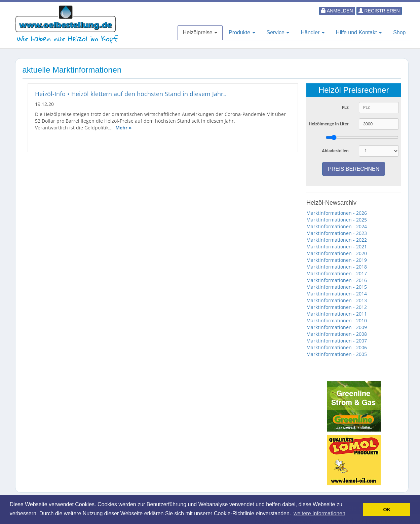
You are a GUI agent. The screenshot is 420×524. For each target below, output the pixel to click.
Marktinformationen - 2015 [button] (337, 287)
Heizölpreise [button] (200, 32)
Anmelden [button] (337, 11)
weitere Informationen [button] (319, 513)
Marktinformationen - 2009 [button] (337, 327)
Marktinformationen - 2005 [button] (337, 354)
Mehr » (124, 128)
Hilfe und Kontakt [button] (359, 32)
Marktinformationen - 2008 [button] (337, 334)
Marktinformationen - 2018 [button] (337, 267)
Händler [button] (312, 32)
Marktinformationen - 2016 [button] (337, 280)
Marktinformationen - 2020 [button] (337, 253)
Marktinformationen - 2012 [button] (337, 307)
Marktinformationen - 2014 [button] (337, 294)
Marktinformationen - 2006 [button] (337, 347)
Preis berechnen (354, 169)
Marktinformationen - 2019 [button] (337, 260)
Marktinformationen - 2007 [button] (337, 341)
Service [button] (278, 32)
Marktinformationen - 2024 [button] (337, 226)
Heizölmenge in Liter (329, 124)
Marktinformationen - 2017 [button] (337, 273)
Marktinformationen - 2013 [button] (337, 300)
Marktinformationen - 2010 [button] (337, 320)
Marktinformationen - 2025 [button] (337, 220)
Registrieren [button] (379, 11)
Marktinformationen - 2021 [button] (337, 247)
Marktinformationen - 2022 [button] (337, 240)
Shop (399, 32)
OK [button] (387, 510)
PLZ (345, 107)
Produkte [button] (242, 32)
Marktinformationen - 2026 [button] (337, 213)
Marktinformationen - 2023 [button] (337, 233)
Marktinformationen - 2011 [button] (337, 314)
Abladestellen (335, 151)
